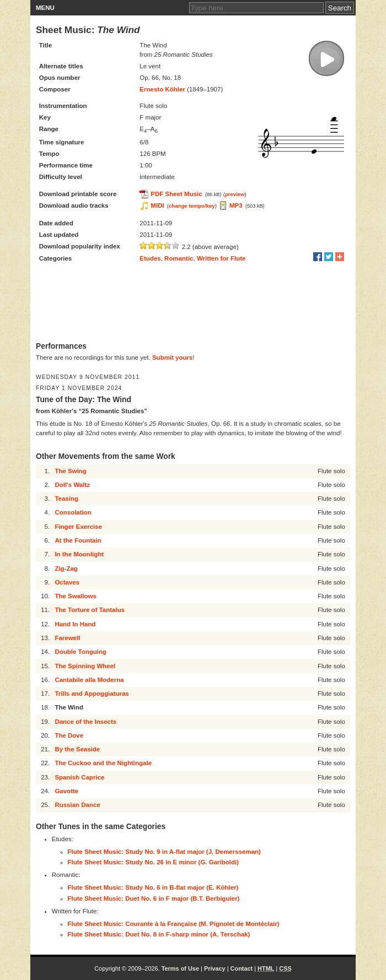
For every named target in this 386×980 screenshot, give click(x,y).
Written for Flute (221, 258)
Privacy (215, 968)
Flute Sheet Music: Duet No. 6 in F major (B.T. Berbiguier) (154, 898)
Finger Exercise (78, 527)
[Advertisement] (193, 303)
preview (235, 194)
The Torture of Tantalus (90, 610)
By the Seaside (77, 749)
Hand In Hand (75, 624)
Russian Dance (77, 805)
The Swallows (75, 596)
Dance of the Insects (85, 722)
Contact (242, 968)
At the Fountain (78, 540)
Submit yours (172, 358)
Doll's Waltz (72, 485)
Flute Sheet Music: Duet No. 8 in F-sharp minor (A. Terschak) (159, 934)
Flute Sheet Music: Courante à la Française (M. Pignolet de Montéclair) (174, 924)
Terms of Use (180, 968)
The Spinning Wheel (85, 666)
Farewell (67, 638)
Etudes (150, 258)
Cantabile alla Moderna (89, 680)
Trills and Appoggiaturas (92, 694)
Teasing (66, 499)
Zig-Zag (66, 568)
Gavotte (66, 791)
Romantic (179, 258)
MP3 (236, 205)
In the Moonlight (79, 554)
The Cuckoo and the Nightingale (103, 763)
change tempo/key (192, 206)
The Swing (71, 471)
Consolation (73, 512)
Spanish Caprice (79, 777)
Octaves (67, 582)
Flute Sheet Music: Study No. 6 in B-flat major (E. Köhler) (153, 887)
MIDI (157, 205)
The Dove (69, 735)
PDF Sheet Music (176, 194)
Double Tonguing (81, 652)
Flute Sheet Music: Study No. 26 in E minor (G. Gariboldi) (154, 862)
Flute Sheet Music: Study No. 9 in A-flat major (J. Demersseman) (164, 852)
